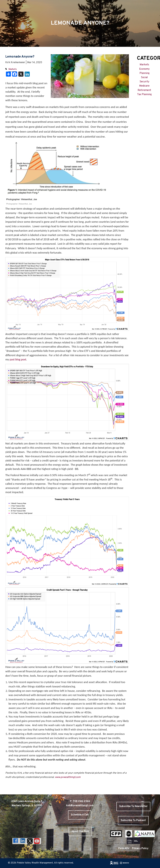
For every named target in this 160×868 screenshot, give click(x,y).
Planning (144, 73)
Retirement (144, 90)
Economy (144, 69)
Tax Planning (144, 95)
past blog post (17, 359)
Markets (13, 69)
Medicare (144, 86)
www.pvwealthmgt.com (68, 777)
